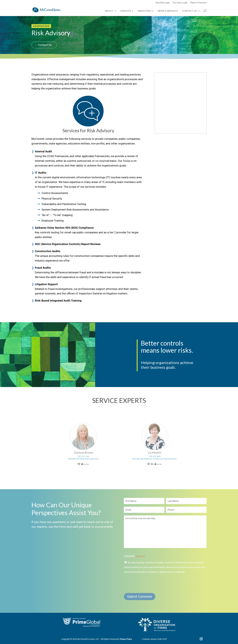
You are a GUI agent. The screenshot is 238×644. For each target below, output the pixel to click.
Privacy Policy (126, 639)
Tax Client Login (180, 3)
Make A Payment (198, 3)
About (109, 11)
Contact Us (189, 11)
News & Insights (168, 11)
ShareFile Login (163, 3)
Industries (145, 11)
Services (126, 11)
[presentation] (149, 583)
